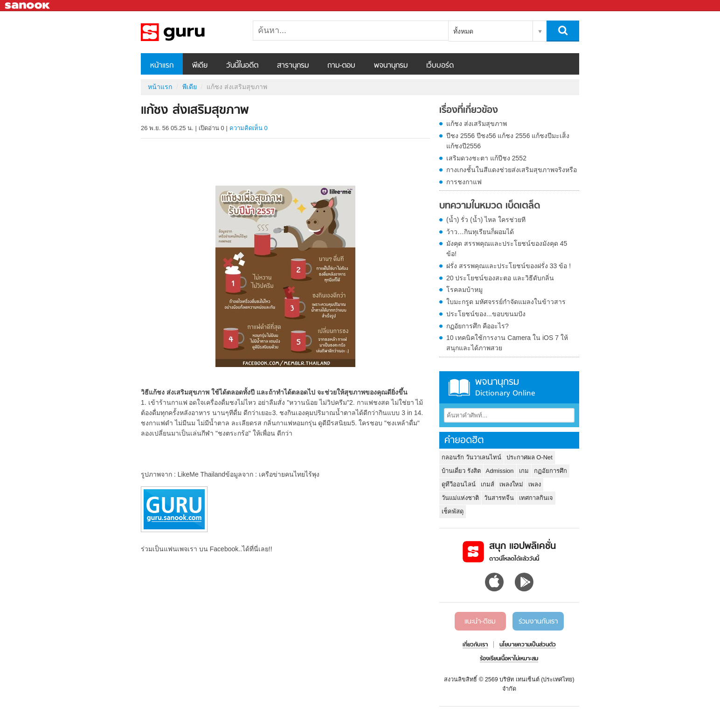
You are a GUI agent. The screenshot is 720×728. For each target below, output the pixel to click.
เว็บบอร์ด (440, 66)
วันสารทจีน (499, 498)
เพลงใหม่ (511, 484)
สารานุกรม (293, 66)
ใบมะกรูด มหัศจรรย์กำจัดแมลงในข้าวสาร (506, 302)
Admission (500, 471)
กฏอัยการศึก (550, 471)
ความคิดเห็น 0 (249, 128)
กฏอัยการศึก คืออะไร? (478, 326)
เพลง (535, 484)
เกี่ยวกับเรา (475, 645)
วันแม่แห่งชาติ (460, 498)
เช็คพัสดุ (453, 511)
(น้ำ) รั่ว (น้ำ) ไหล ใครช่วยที (486, 220)
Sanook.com (28, 6)
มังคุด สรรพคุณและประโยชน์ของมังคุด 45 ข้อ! (507, 249)
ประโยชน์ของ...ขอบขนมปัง (486, 314)
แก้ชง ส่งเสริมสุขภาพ (477, 124)
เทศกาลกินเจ (536, 498)
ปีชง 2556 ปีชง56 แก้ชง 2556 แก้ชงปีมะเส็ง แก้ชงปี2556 (508, 141)
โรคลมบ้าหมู (464, 290)
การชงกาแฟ (464, 182)
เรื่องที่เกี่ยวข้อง (469, 111)
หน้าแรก (162, 66)
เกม (524, 471)
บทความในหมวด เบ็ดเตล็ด (490, 206)
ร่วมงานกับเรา (538, 622)
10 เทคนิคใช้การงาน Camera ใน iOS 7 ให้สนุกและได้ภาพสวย (507, 343)
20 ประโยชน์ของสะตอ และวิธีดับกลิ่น (500, 278)
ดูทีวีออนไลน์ (459, 484)
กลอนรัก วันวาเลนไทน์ (471, 457)
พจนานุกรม (391, 66)
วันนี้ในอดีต (242, 66)
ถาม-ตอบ (341, 66)
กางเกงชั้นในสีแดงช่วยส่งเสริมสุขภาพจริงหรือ (512, 170)
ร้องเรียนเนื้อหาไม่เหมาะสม (509, 659)
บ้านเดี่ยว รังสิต (461, 471)
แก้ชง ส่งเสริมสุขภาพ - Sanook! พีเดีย (190, 32)
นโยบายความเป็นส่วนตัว (528, 645)
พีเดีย (200, 66)
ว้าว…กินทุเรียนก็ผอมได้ (480, 232)
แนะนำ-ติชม (480, 622)
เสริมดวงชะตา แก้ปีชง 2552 (486, 158)
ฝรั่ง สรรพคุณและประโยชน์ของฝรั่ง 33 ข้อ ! (509, 266)
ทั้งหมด (463, 31)
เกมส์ (488, 484)
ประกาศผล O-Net (530, 457)
